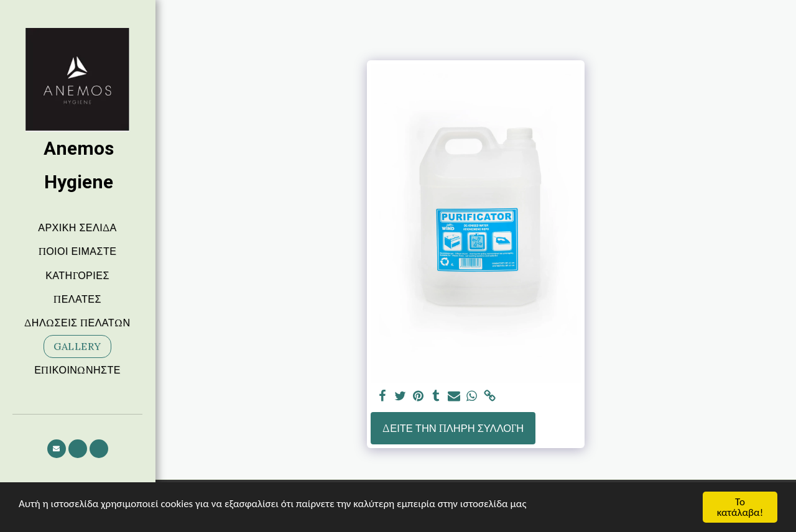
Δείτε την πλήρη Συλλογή (453, 428)
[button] (57, 449)
